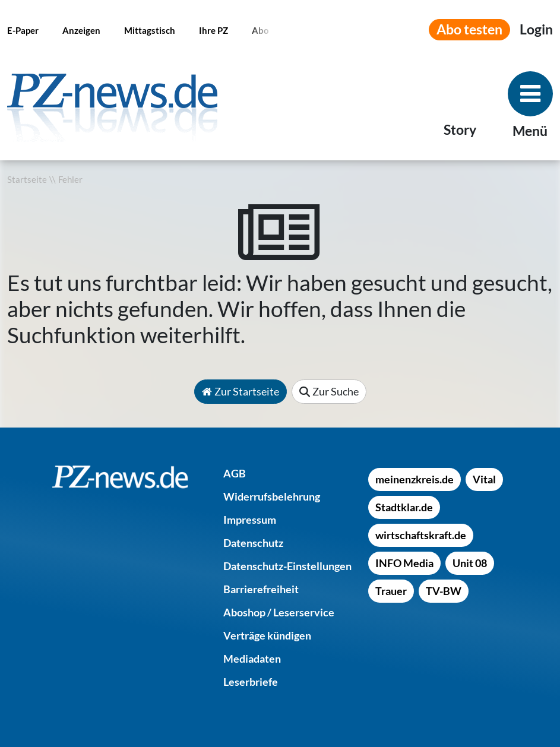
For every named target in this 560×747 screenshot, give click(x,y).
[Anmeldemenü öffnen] (536, 30)
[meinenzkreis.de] (415, 479)
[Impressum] (250, 520)
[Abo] (260, 30)
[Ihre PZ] (213, 30)
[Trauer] (391, 591)
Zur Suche (329, 391)
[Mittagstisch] (150, 30)
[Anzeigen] (81, 30)
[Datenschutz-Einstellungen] (287, 566)
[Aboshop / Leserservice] (279, 612)
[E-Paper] (23, 30)
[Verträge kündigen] (267, 635)
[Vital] (484, 479)
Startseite (27, 180)
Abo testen (469, 29)
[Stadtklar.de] (404, 507)
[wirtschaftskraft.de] (421, 535)
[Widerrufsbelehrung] (272, 496)
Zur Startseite (241, 391)
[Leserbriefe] (251, 682)
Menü (530, 131)
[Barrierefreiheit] (261, 589)
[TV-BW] (444, 591)
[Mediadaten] (252, 659)
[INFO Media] (404, 563)
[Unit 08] (470, 563)
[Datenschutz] (253, 543)
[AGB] (235, 473)
